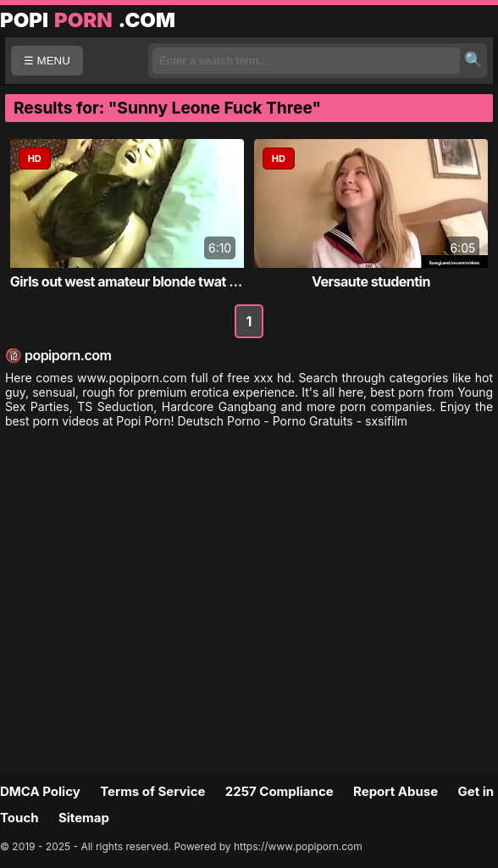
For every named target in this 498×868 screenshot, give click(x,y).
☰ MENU (47, 61)
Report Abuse (396, 791)
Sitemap (84, 818)
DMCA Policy (40, 791)
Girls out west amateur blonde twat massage (148, 281)
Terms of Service (152, 791)
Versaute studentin (371, 281)
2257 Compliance (279, 791)
